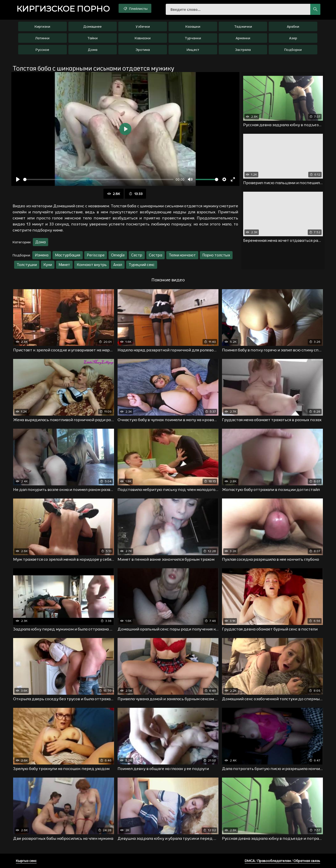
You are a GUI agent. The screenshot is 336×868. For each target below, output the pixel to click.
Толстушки (27, 265)
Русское (42, 50)
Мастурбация (68, 255)
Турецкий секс (142, 265)
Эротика (143, 50)
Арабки (293, 26)
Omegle (118, 255)
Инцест (193, 50)
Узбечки (143, 26)
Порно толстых (216, 255)
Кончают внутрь (92, 265)
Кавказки (143, 38)
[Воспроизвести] (18, 179)
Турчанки (193, 38)
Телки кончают (182, 255)
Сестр (137, 255)
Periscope (96, 255)
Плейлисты (135, 8)
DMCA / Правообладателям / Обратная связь (282, 861)
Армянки (243, 38)
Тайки (92, 38)
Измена (42, 255)
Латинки (42, 38)
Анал (118, 265)
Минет (64, 265)
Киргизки (42, 26)
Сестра (156, 255)
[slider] (98, 179)
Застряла (243, 50)
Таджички (243, 26)
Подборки (293, 50)
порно (63, 9)
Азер (293, 38)
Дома (93, 50)
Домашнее (92, 26)
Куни (48, 265)
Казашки (193, 26)
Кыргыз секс (26, 861)
